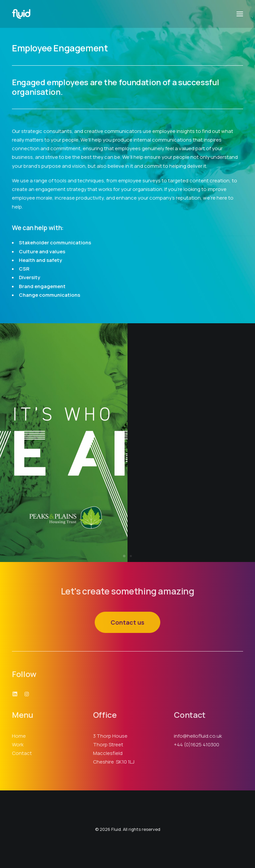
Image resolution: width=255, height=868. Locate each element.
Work (18, 744)
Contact (22, 753)
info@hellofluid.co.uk (198, 736)
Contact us (127, 622)
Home (19, 736)
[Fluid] (21, 14)
